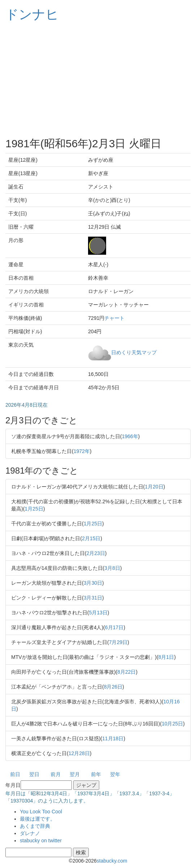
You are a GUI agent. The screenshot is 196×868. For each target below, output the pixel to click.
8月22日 (127, 672)
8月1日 (166, 657)
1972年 (82, 451)
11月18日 (113, 738)
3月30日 (93, 583)
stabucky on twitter (41, 841)
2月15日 (91, 538)
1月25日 (34, 509)
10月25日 (172, 724)
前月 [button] (56, 774)
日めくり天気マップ (134, 352)
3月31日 (93, 598)
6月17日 (114, 627)
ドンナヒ (32, 14)
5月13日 (98, 613)
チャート (114, 318)
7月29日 (118, 642)
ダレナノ (30, 833)
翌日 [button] (34, 774)
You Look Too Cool (41, 812)
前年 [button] (96, 774)
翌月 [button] (75, 774)
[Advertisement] (98, 80)
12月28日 (79, 753)
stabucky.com (112, 861)
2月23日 (95, 553)
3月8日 (112, 568)
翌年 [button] (115, 774)
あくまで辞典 (35, 826)
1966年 (130, 436)
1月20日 (154, 487)
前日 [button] (15, 774)
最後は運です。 (38, 819)
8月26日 (113, 687)
